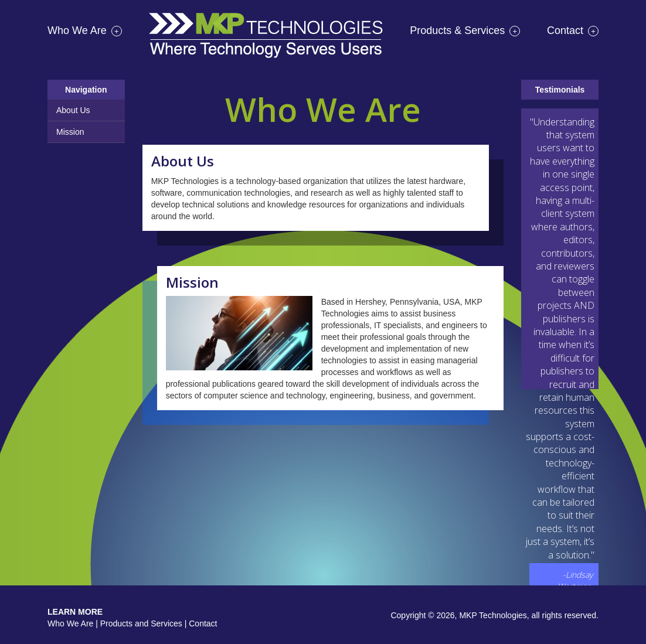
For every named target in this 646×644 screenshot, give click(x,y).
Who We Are (85, 30)
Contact (573, 30)
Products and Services (141, 623)
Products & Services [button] (465, 30)
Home (266, 40)
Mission (70, 132)
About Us (73, 110)
